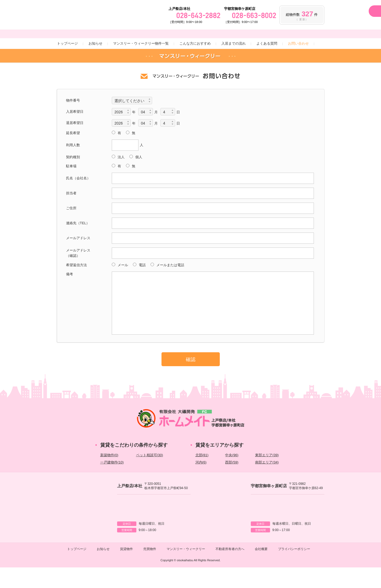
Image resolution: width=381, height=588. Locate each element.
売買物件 (150, 570)
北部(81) (202, 475)
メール (122, 285)
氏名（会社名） (78, 198)
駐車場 (71, 186)
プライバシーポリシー (294, 570)
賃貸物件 (126, 570)
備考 (70, 294)
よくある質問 (267, 63)
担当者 (71, 213)
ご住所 (71, 228)
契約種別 (73, 177)
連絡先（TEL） (78, 243)
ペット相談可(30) (150, 475)
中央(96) (232, 475)
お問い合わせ (298, 63)
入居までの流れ (234, 63)
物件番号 (73, 120)
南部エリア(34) (267, 482)
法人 (121, 177)
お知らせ (95, 63)
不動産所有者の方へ (230, 570)
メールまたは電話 (170, 285)
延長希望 (73, 152)
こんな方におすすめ (195, 63)
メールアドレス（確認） (78, 272)
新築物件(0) (109, 475)
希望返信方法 (76, 285)
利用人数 (73, 165)
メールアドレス (78, 258)
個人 (138, 177)
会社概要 (261, 570)
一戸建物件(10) (112, 482)
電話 (142, 285)
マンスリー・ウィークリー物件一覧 (141, 63)
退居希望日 (75, 142)
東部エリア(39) (267, 475)
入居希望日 (75, 131)
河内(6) (201, 482)
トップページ (67, 63)
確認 (191, 379)
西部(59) (232, 482)
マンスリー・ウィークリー (186, 570)
